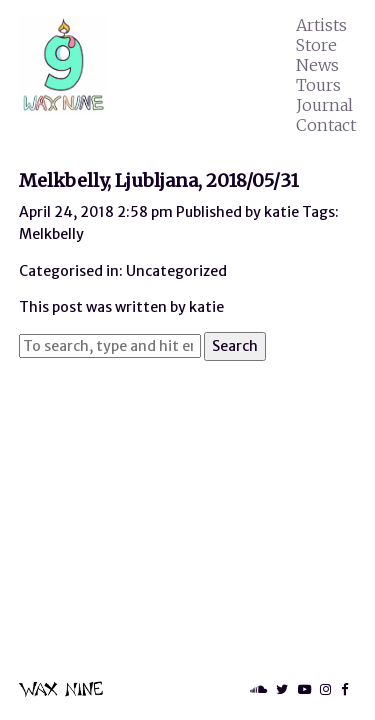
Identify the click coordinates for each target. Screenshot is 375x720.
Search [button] (235, 346)
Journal (324, 105)
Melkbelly (51, 234)
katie (281, 212)
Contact (326, 125)
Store (316, 45)
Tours (318, 85)
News (317, 65)
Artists (321, 25)
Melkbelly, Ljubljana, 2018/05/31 (159, 180)
